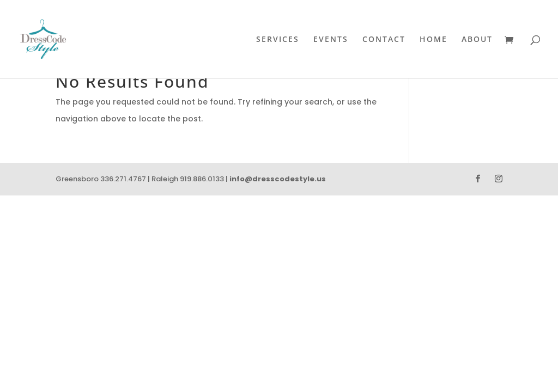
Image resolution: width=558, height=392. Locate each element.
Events (331, 40)
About (477, 40)
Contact (384, 40)
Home (433, 40)
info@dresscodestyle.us (278, 179)
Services (278, 40)
